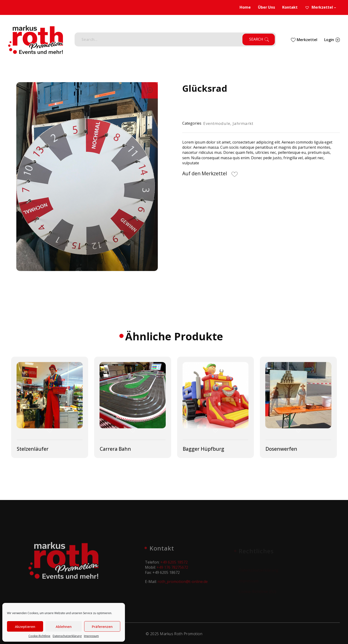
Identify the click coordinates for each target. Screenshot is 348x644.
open (150, 90)
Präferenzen (102, 626)
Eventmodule (217, 123)
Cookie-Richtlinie (39, 636)
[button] (210, 174)
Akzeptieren (25, 626)
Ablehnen (64, 626)
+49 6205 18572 (174, 565)
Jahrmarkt (243, 123)
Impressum (91, 636)
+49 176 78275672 (172, 570)
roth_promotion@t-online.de (183, 584)
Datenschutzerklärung (67, 636)
